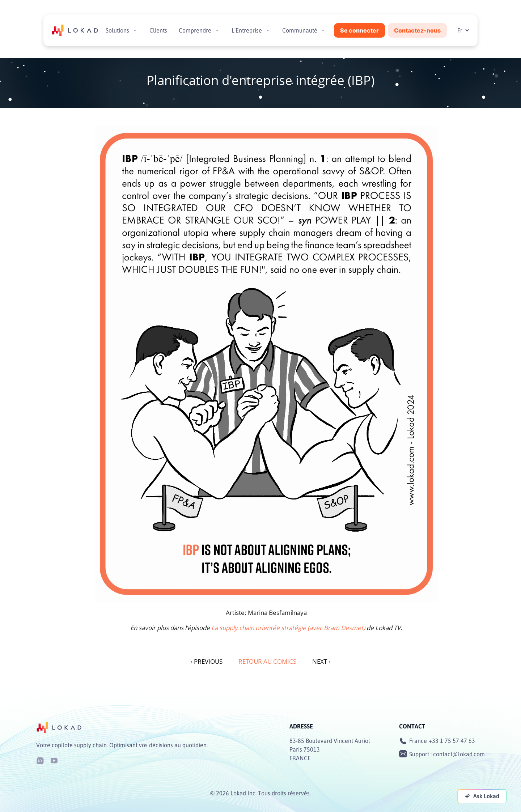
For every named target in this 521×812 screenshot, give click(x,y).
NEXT (321, 661)
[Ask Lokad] (482, 796)
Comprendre (195, 30)
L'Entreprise (247, 30)
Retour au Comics (267, 661)
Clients (158, 30)
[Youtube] (54, 760)
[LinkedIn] (40, 760)
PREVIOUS (206, 661)
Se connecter (359, 30)
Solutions (117, 30)
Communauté (300, 30)
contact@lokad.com (459, 754)
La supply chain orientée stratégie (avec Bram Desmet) (288, 628)
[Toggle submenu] (135, 30)
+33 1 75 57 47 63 (452, 741)
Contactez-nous (417, 30)
